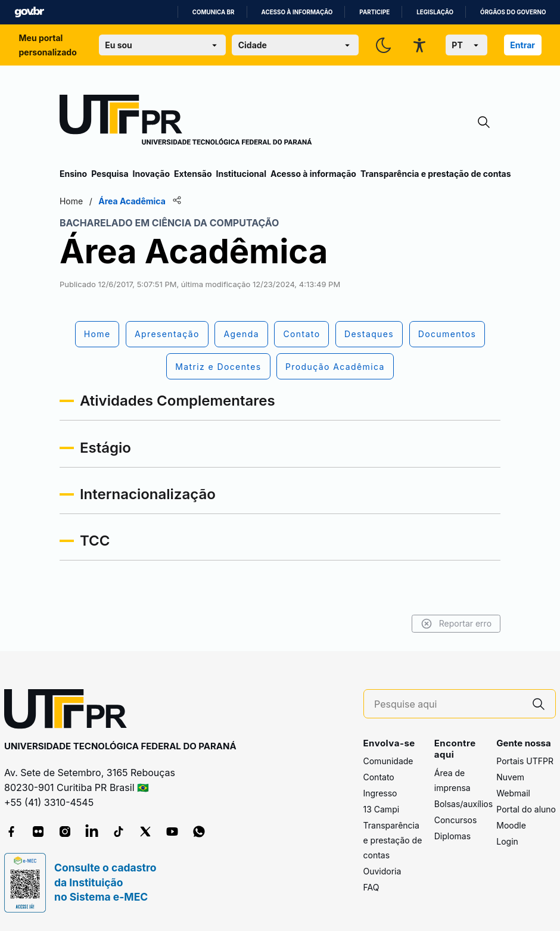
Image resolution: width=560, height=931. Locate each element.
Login (507, 841)
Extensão (193, 174)
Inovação (151, 174)
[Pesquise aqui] (448, 704)
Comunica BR (214, 12)
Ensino (73, 174)
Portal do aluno (526, 809)
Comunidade (388, 761)
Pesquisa (110, 174)
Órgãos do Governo (513, 12)
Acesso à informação (297, 12)
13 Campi (382, 809)
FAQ (371, 887)
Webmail (513, 793)
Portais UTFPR (525, 761)
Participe (374, 12)
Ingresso (380, 793)
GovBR (29, 12)
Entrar (522, 45)
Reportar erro (456, 624)
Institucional (241, 174)
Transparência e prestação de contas (436, 174)
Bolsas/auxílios (463, 804)
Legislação (435, 12)
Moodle (511, 825)
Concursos (456, 820)
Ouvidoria (382, 871)
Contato (379, 777)
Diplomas (452, 836)
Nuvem (510, 777)
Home (71, 201)
